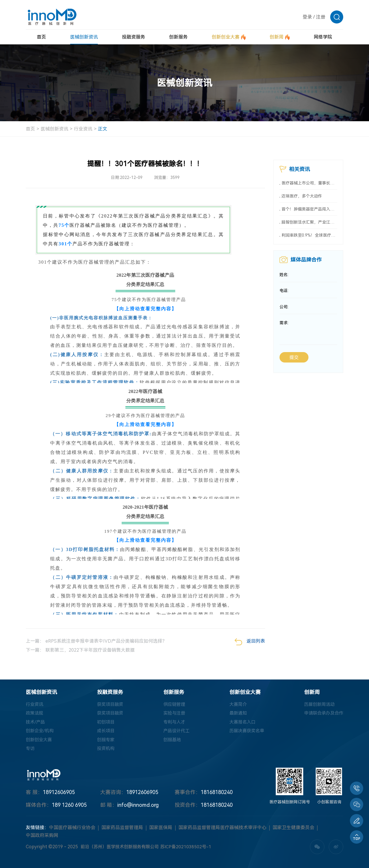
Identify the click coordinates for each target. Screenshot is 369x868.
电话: (284, 294)
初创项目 (104, 723)
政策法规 (35, 714)
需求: (284, 327)
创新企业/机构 (41, 732)
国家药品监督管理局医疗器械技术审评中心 (222, 830)
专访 (30, 751)
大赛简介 (236, 705)
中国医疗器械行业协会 (72, 830)
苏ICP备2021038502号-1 (191, 850)
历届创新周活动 (318, 705)
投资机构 (104, 751)
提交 (294, 361)
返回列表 (250, 642)
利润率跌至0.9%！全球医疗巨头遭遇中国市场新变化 (309, 238)
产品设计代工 (175, 732)
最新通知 (236, 714)
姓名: (284, 278)
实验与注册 (172, 714)
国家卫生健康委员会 (293, 830)
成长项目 (104, 732)
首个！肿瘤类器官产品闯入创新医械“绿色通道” (309, 211)
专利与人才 (172, 723)
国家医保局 (161, 830)
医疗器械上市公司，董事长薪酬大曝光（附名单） (309, 184)
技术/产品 (36, 723)
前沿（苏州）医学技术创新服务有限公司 (122, 850)
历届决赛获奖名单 (245, 732)
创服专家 (104, 742)
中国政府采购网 (42, 838)
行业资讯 (83, 129)
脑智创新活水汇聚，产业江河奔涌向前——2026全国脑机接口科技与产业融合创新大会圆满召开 (309, 224)
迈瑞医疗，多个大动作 (302, 197)
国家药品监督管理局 (122, 830)
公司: (284, 311)
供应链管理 (172, 705)
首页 (30, 129)
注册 (321, 17)
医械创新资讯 (54, 129)
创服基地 (170, 742)
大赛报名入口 (240, 723)
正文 (103, 129)
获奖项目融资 (109, 705)
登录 (307, 17)
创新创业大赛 (40, 742)
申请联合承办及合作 (322, 714)
